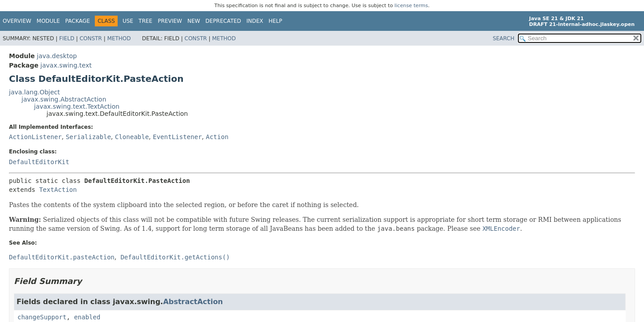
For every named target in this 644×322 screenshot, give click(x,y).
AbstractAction (193, 302)
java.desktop (57, 56)
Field (67, 38)
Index (255, 21)
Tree (146, 21)
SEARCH (504, 38)
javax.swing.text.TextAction (77, 106)
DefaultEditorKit (39, 162)
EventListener (178, 137)
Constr (91, 38)
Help (276, 21)
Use (128, 21)
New (194, 21)
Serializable (88, 137)
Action (217, 137)
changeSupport (42, 317)
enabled (87, 317)
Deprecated (223, 21)
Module (48, 21)
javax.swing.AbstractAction (64, 99)
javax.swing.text (66, 65)
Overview (17, 21)
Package (78, 21)
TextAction (58, 190)
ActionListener (35, 137)
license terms (411, 6)
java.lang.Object (34, 92)
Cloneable (132, 137)
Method (119, 38)
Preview (170, 21)
